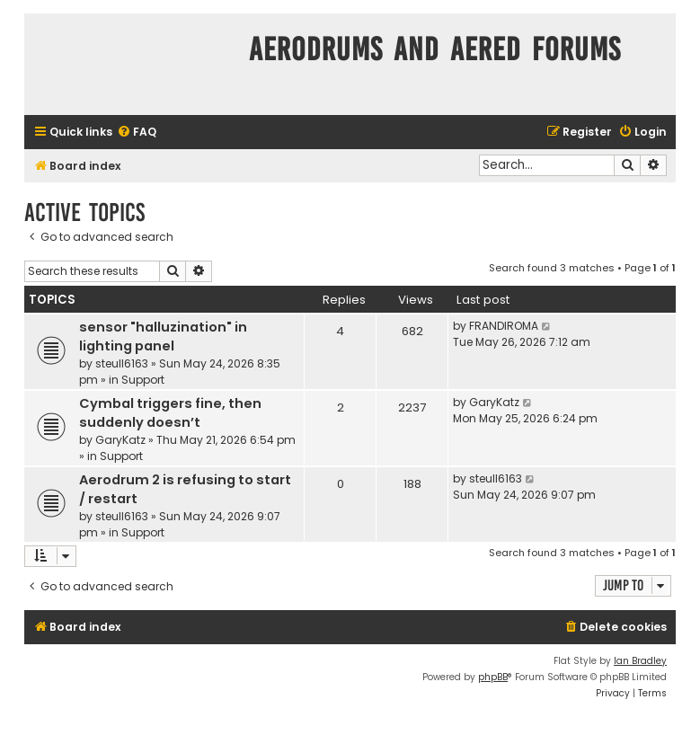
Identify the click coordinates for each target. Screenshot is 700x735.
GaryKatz (120, 440)
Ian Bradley (640, 661)
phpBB (493, 677)
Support (143, 380)
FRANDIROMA (504, 326)
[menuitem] (137, 133)
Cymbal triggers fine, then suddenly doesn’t (170, 413)
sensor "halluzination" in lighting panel (163, 337)
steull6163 (122, 363)
